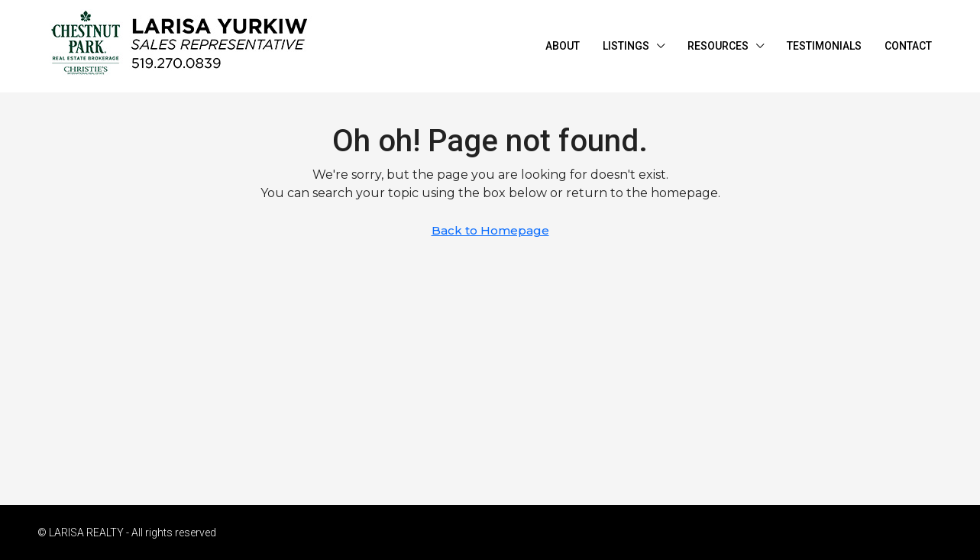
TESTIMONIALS (824, 46)
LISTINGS (626, 46)
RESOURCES (718, 46)
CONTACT (908, 46)
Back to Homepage (490, 230)
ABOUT (563, 46)
